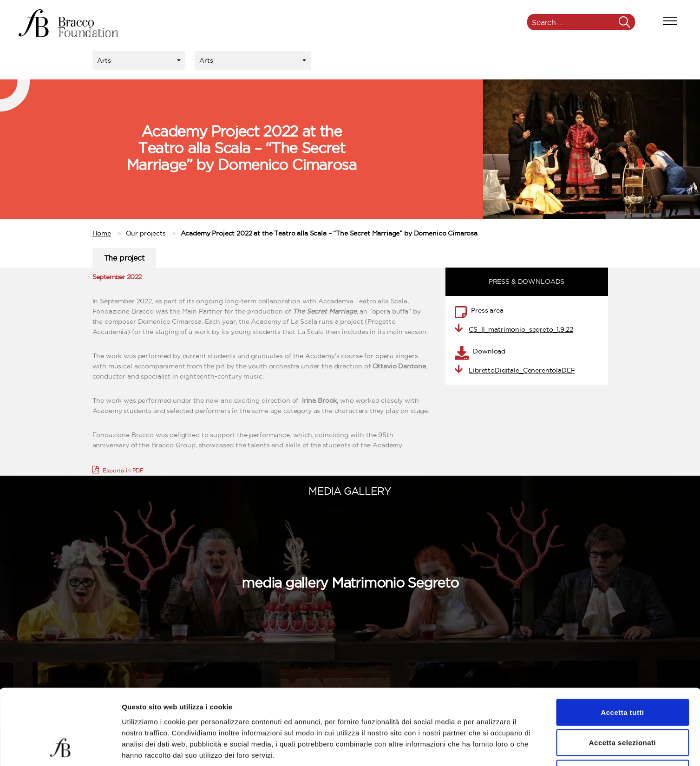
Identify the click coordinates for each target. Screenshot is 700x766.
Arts (104, 60)
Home (102, 233)
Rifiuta (622, 705)
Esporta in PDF (118, 470)
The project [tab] (124, 258)
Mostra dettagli (489, 748)
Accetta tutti (622, 644)
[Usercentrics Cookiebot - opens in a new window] (60, 748)
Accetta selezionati (623, 675)
